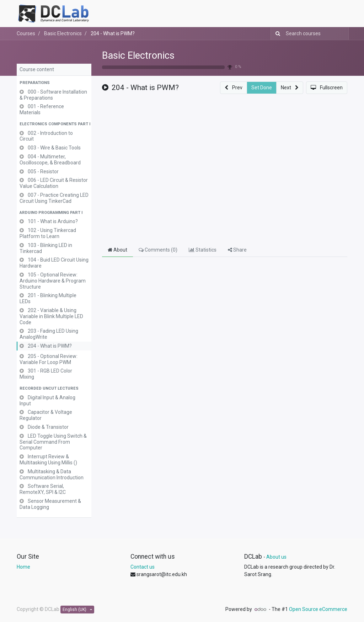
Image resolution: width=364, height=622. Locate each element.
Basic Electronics (138, 56)
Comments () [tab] (158, 250)
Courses (26, 33)
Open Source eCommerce (318, 609)
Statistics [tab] (203, 250)
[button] (54, 83)
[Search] (276, 34)
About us (276, 557)
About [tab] (117, 250)
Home (23, 567)
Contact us (143, 567)
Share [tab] (237, 250)
